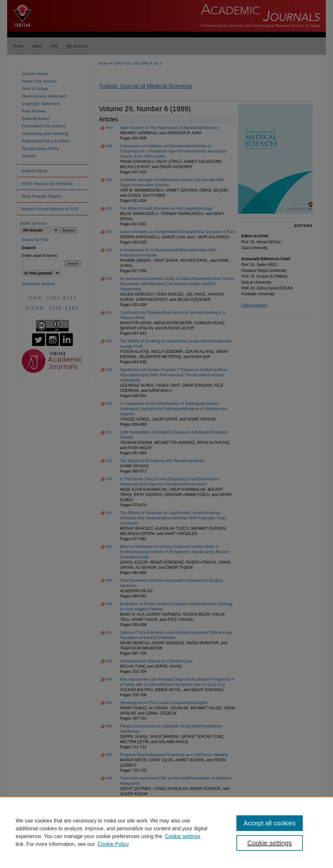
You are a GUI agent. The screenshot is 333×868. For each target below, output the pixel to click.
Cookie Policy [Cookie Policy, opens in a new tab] (113, 844)
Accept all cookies (270, 823)
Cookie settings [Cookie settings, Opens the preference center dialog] (269, 843)
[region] (166, 832)
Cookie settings (183, 836)
